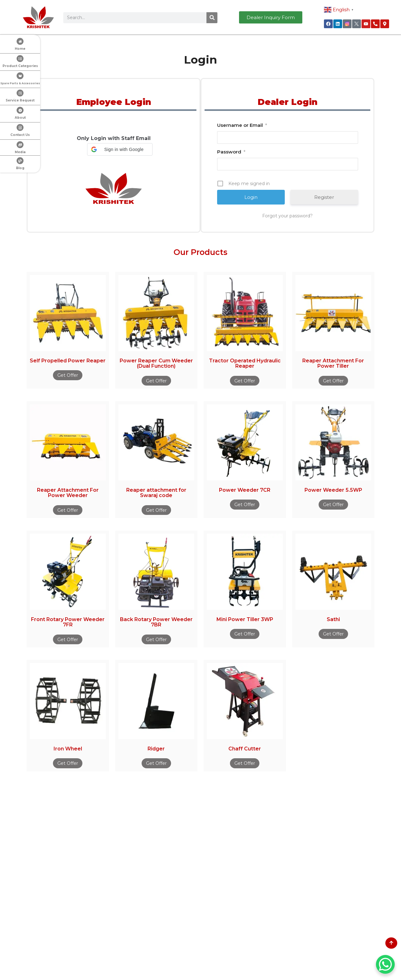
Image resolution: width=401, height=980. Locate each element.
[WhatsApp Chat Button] (385, 964)
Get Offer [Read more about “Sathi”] (333, 634)
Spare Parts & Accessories (20, 83)
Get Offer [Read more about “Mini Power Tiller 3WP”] (245, 634)
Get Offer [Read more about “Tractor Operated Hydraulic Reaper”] (245, 381)
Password (231, 152)
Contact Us (20, 135)
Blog (20, 168)
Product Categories (20, 66)
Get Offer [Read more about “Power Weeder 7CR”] (245, 505)
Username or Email (242, 125)
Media (20, 152)
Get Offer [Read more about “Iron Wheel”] (68, 763)
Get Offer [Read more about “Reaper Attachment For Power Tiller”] (333, 381)
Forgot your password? (287, 216)
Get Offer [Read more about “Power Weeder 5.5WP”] (333, 505)
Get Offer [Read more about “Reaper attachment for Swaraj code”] (156, 510)
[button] (120, 149)
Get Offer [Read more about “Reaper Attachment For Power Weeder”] (68, 510)
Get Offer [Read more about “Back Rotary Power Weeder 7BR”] (156, 640)
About (20, 118)
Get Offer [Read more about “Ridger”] (156, 763)
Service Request (20, 100)
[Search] (212, 18)
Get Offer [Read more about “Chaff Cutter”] (245, 763)
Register (324, 197)
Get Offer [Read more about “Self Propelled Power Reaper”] (68, 375)
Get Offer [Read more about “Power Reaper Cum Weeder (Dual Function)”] (156, 381)
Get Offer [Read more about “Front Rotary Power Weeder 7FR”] (68, 640)
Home (20, 49)
